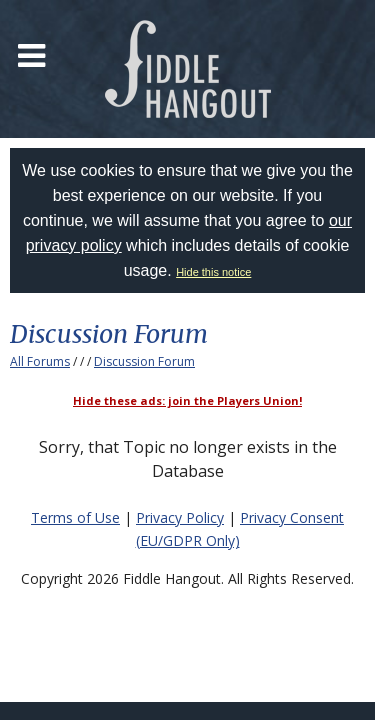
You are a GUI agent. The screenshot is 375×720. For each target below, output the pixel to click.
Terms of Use (75, 517)
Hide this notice (213, 272)
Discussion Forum (144, 361)
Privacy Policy (180, 517)
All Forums (40, 361)
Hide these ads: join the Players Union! (187, 400)
